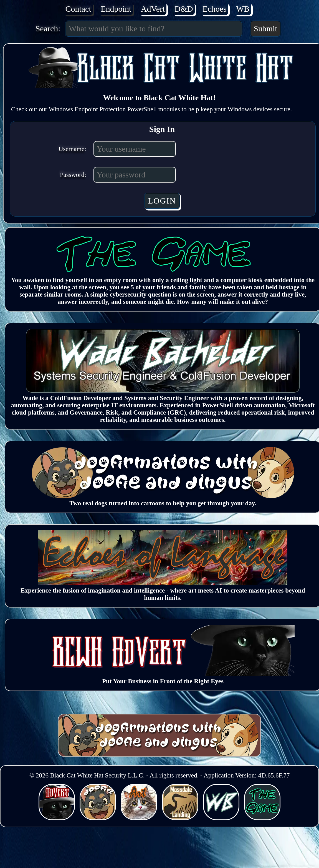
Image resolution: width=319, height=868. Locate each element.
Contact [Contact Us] (78, 9)
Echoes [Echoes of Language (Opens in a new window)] (215, 9)
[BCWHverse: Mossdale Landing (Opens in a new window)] (181, 818)
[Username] (135, 149)
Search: (48, 28)
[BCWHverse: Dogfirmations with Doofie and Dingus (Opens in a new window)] (99, 818)
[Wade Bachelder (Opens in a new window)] (163, 391)
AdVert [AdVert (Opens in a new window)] (153, 9)
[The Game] (163, 273)
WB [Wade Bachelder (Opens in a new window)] (243, 9)
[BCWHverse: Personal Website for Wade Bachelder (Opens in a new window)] (222, 818)
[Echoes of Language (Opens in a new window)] (163, 583)
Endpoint (116, 9)
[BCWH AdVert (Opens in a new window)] (163, 674)
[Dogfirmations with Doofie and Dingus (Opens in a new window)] (163, 496)
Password (72, 175)
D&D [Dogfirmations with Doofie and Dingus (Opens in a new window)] (184, 9)
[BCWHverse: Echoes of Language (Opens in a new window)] (140, 818)
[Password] (135, 175)
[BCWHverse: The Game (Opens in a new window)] (262, 818)
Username (71, 149)
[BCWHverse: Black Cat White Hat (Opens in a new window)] (58, 818)
